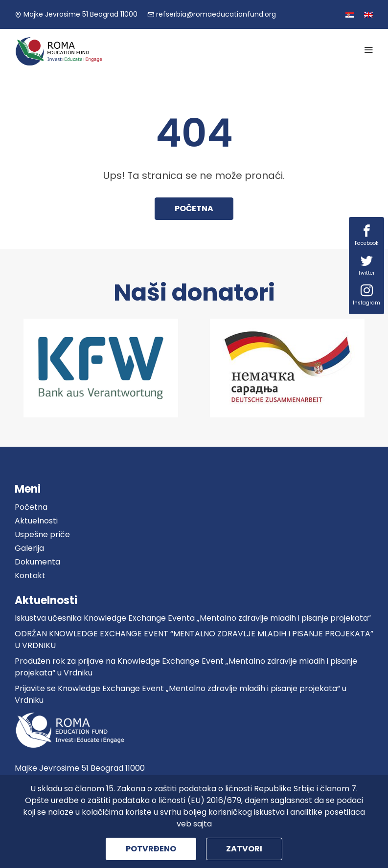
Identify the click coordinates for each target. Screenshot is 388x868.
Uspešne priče (42, 534)
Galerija (29, 548)
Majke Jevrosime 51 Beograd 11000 (76, 14)
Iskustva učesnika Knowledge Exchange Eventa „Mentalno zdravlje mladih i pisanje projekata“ (193, 618)
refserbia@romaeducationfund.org (212, 14)
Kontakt (30, 575)
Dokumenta (37, 562)
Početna (194, 208)
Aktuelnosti (36, 521)
